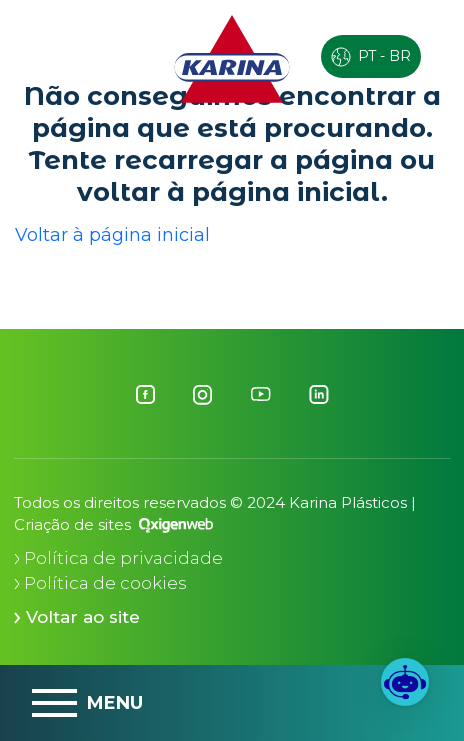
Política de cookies (100, 583)
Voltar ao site (77, 617)
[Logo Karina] (232, 58)
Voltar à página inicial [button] (112, 235)
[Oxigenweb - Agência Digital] (176, 524)
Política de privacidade (118, 558)
